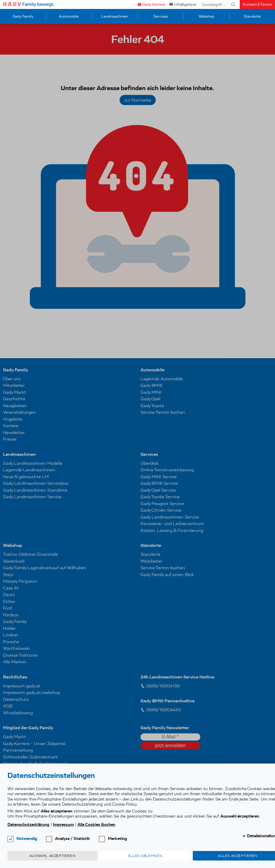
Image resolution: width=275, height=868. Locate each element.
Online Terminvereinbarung (167, 470)
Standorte (252, 16)
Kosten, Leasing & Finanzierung (172, 530)
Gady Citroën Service (161, 510)
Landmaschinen (114, 16)
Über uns (12, 379)
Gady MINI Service (159, 477)
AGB (8, 706)
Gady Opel (150, 399)
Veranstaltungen (20, 412)
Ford (7, 608)
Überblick (150, 463)
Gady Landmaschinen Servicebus (36, 483)
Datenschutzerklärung (28, 825)
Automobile (69, 16)
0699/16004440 (161, 710)
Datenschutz (16, 699)
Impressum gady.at (22, 686)
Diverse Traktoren (20, 655)
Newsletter (14, 433)
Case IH (11, 588)
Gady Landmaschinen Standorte (35, 490)
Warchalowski (16, 648)
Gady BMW (152, 385)
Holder (9, 628)
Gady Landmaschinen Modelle (33, 463)
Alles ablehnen (145, 856)
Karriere (11, 426)
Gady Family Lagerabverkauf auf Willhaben (45, 568)
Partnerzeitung (18, 750)
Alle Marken (15, 662)
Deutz (9, 595)
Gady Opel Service (158, 490)
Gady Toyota (152, 406)
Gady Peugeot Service (162, 504)
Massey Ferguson (20, 581)
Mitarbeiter (14, 385)
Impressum (63, 825)
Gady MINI (151, 392)
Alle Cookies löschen (96, 825)
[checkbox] (10, 839)
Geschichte (14, 399)
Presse (10, 439)
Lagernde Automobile (162, 379)
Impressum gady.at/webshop (32, 692)
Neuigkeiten (15, 406)
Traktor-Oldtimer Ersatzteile (30, 554)
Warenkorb (14, 561)
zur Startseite (138, 100)
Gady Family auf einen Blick (167, 575)
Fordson (11, 615)
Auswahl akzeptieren (52, 856)
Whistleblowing (18, 713)
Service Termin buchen (163, 412)
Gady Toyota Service (160, 497)
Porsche (11, 642)
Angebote (13, 419)
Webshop (206, 16)
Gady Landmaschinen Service (32, 497)
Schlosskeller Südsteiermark (30, 757)
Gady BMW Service (159, 483)
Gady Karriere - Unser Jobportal (34, 744)
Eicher (9, 601)
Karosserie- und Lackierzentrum (172, 524)
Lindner (11, 635)
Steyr (8, 575)
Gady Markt (14, 392)
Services (161, 16)
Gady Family (23, 16)
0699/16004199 (160, 686)
